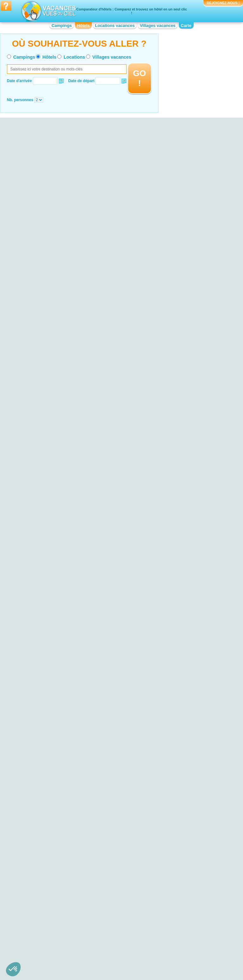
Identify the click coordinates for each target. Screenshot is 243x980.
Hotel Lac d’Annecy (40, 818)
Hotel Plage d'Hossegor (44, 827)
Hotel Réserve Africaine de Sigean (188, 821)
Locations (74, 57)
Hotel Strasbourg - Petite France (186, 856)
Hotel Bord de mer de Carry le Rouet (117, 854)
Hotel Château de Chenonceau (185, 830)
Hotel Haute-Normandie (111, 922)
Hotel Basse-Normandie (44, 922)
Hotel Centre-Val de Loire (45, 936)
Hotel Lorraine (171, 909)
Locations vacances (115, 26)
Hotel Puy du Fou (174, 852)
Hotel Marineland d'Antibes (181, 825)
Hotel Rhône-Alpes (175, 940)
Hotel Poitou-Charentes (179, 931)
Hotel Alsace (34, 909)
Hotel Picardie (171, 927)
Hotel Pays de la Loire (177, 922)
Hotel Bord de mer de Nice (114, 830)
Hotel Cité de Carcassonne (181, 839)
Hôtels (83, 26)
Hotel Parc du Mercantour (45, 840)
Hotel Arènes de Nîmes (178, 843)
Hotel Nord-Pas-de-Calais (181, 918)
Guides (174, 963)
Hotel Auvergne (37, 918)
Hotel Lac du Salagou (42, 832)
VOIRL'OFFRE (110, 379)
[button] (13, 969)
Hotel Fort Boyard (174, 847)
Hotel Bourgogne (38, 927)
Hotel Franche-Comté (110, 918)
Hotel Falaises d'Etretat (43, 823)
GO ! (139, 78)
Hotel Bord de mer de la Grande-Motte (119, 863)
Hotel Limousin (104, 936)
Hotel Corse (101, 913)
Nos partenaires (157, 954)
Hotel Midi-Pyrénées (176, 913)
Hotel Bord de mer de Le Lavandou (121, 825)
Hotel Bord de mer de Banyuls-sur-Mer (121, 845)
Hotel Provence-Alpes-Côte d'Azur (188, 936)
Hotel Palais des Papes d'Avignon (187, 834)
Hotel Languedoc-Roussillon (115, 931)
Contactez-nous (125, 954)
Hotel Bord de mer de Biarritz (116, 821)
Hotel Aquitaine (37, 913)
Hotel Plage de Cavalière (45, 814)
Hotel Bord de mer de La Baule (118, 870)
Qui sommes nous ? (90, 954)
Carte (186, 26)
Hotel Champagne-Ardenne (115, 909)
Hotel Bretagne (36, 931)
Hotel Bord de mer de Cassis (116, 839)
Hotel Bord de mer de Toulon (116, 834)
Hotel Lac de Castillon (42, 849)
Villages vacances (158, 26)
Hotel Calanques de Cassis (47, 836)
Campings (62, 26)
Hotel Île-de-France (108, 927)
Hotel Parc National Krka (44, 845)
